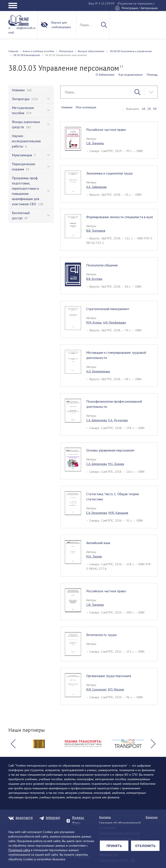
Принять (114, 846)
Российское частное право (106, 130)
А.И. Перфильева (114, 322)
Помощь (152, 75)
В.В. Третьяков (96, 231)
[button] (13, 744)
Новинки (67, 107)
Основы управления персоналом (110, 450)
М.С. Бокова (116, 464)
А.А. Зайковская (96, 187)
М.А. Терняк (94, 556)
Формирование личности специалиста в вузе (120, 217)
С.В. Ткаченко (95, 143)
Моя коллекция (86, 107)
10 (144, 109)
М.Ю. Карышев (118, 513)
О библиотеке (105, 75)
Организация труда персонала (109, 676)
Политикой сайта (19, 850)
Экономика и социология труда (109, 173)
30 (155, 109)
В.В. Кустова (94, 279)
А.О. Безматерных (98, 371)
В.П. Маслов (116, 689)
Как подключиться (131, 75)
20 (149, 109)
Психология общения (102, 265)
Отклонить (145, 846)
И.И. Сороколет (96, 689)
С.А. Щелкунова (97, 420)
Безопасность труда (101, 635)
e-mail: (11, 30)
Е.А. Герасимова (97, 513)
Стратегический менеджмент (108, 309)
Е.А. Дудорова (118, 420)
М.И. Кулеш (94, 322)
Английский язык (98, 543)
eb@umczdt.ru (26, 28)
